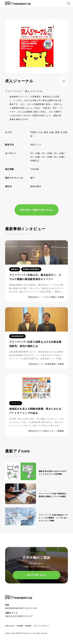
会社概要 (20, 626)
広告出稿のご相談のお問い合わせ (37, 210)
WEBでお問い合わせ (36, 575)
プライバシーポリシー (41, 626)
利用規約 (28, 626)
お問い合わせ (10, 626)
